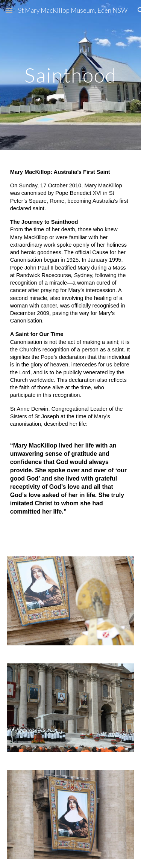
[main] (71, 75)
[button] (9, 10)
